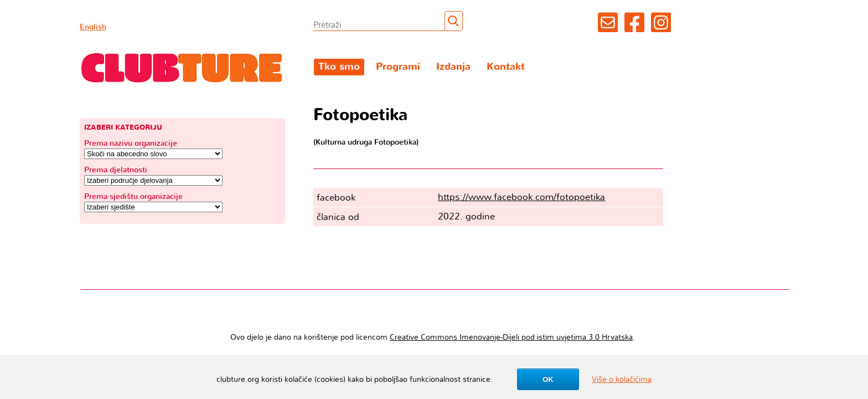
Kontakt (506, 67)
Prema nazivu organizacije (131, 143)
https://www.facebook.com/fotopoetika (521, 197)
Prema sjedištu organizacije (133, 196)
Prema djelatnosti (116, 170)
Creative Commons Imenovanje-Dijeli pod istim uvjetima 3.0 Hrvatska (511, 337)
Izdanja (453, 67)
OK (548, 379)
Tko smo (339, 67)
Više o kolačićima (622, 379)
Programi (398, 67)
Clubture (182, 67)
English (93, 27)
